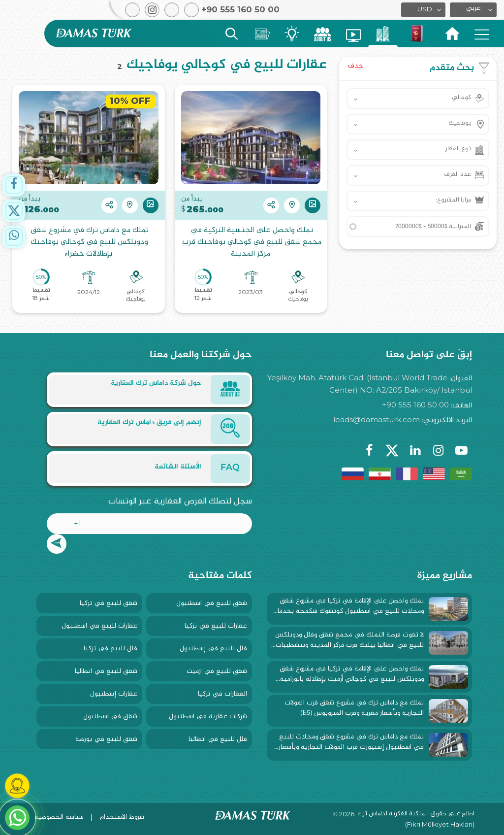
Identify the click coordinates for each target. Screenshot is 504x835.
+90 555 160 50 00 (415, 405)
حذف (356, 66)
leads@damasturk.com (377, 419)
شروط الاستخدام (122, 817)
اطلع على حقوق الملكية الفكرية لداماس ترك (416, 814)
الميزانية (433, 227)
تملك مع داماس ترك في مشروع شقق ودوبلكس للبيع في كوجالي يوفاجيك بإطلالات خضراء (89, 243)
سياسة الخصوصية (59, 817)
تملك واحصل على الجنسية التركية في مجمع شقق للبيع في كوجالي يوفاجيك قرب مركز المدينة (251, 243)
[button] (473, 10)
